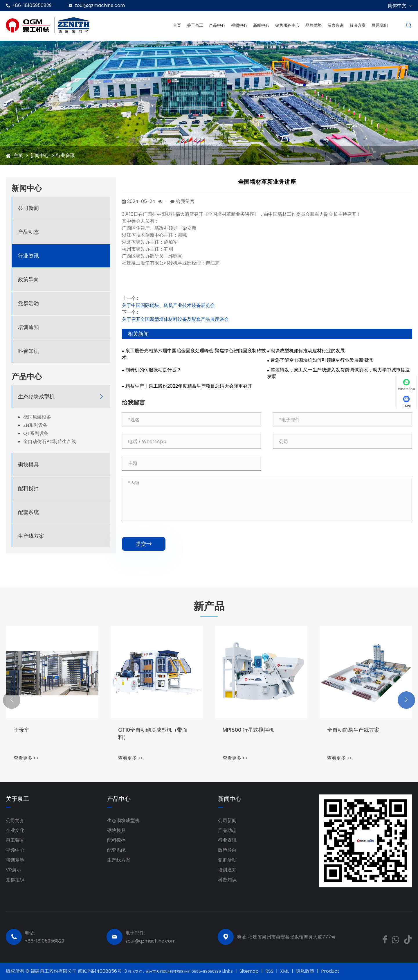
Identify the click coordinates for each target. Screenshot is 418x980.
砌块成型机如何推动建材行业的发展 (308, 351)
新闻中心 (261, 25)
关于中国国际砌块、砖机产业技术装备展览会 (168, 305)
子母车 (21, 730)
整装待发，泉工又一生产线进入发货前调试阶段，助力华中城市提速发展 (338, 373)
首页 (177, 25)
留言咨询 (336, 25)
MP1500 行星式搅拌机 (248, 730)
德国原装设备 (37, 417)
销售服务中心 (287, 25)
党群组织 (15, 880)
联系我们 (380, 25)
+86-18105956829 (32, 5)
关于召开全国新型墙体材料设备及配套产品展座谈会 (175, 319)
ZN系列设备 (35, 425)
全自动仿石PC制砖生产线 (50, 442)
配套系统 (28, 512)
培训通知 (28, 327)
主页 (18, 155)
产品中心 (217, 25)
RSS (269, 971)
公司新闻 (28, 208)
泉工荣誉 (15, 840)
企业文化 (15, 830)
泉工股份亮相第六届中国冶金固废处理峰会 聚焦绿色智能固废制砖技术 (194, 354)
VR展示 (13, 870)
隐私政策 (305, 971)
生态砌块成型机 (36, 397)
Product (330, 971)
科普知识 (28, 351)
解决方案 (358, 25)
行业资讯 (65, 155)
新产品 (209, 606)
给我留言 (185, 201)
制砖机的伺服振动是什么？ (153, 370)
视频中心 (239, 25)
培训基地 (15, 860)
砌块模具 (28, 464)
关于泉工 (195, 25)
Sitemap (249, 971)
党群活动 (28, 303)
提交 (144, 544)
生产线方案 (31, 536)
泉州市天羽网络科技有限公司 (169, 971)
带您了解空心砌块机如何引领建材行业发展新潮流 (322, 360)
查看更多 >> (26, 758)
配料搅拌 (28, 488)
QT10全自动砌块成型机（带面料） (153, 733)
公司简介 (15, 820)
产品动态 (28, 232)
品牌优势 (313, 25)
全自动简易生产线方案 (353, 730)
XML (285, 971)
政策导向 (28, 279)
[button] (12, 700)
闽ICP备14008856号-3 (103, 971)
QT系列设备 (36, 434)
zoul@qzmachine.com (100, 5)
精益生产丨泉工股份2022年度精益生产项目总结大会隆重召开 (189, 386)
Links (227, 971)
